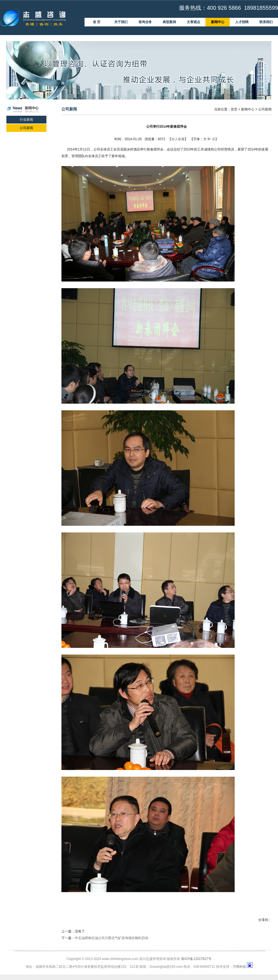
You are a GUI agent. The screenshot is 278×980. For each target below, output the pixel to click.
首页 (234, 109)
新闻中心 (248, 109)
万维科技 (239, 967)
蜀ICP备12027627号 (196, 959)
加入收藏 (178, 139)
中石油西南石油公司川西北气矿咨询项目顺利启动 (111, 938)
